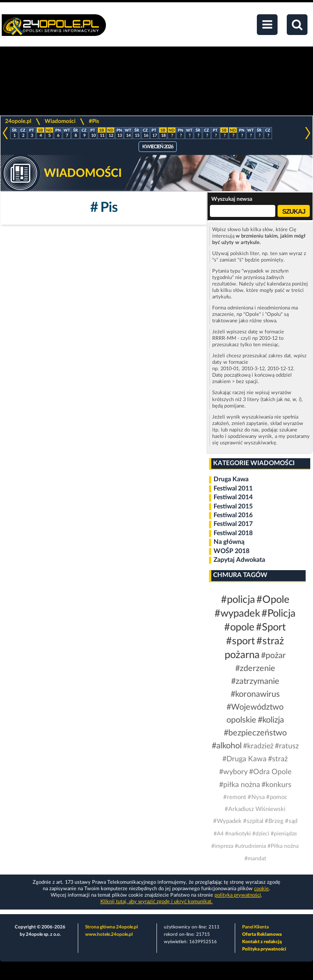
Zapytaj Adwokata (239, 560)
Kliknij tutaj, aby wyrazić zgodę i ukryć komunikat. (156, 901)
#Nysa (256, 797)
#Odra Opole (270, 772)
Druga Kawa (231, 479)
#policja (238, 600)
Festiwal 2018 (233, 533)
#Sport (271, 627)
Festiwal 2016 (233, 515)
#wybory (233, 772)
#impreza (222, 846)
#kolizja (271, 720)
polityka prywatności (238, 895)
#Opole (273, 600)
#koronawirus (255, 694)
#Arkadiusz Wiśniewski (255, 809)
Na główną (229, 542)
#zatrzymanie (255, 682)
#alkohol (227, 746)
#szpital (253, 821)
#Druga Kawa (244, 759)
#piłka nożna (240, 785)
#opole (239, 627)
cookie (261, 889)
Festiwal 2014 (233, 497)
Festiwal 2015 (233, 507)
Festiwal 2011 (233, 489)
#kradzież (258, 746)
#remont (235, 797)
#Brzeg (274, 821)
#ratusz (287, 746)
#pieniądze (284, 834)
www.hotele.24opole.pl (109, 934)
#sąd (291, 821)
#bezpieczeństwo (255, 733)
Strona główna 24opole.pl (111, 927)
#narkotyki (238, 834)
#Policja (278, 613)
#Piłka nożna (283, 846)
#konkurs (276, 785)
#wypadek (237, 613)
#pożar (273, 656)
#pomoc (277, 797)
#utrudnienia (250, 846)
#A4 (219, 834)
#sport (241, 641)
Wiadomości (60, 121)
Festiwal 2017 (233, 524)
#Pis (94, 121)
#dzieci (261, 834)
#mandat (255, 858)
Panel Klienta (255, 927)
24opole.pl (18, 121)
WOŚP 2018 (232, 551)
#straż (278, 759)
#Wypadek (227, 821)
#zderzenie (255, 669)
